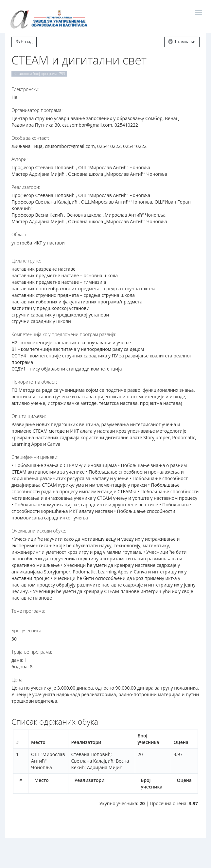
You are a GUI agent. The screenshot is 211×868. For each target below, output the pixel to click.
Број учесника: (27, 631)
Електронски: (26, 89)
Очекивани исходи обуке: (39, 531)
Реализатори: (26, 187)
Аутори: (19, 159)
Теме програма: (28, 611)
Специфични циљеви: (35, 457)
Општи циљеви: (29, 416)
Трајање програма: (32, 652)
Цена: (18, 680)
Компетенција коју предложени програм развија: (64, 334)
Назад (24, 42)
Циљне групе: (26, 261)
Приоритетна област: (34, 382)
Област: (20, 235)
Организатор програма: (37, 110)
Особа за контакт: (30, 138)
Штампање (182, 42)
